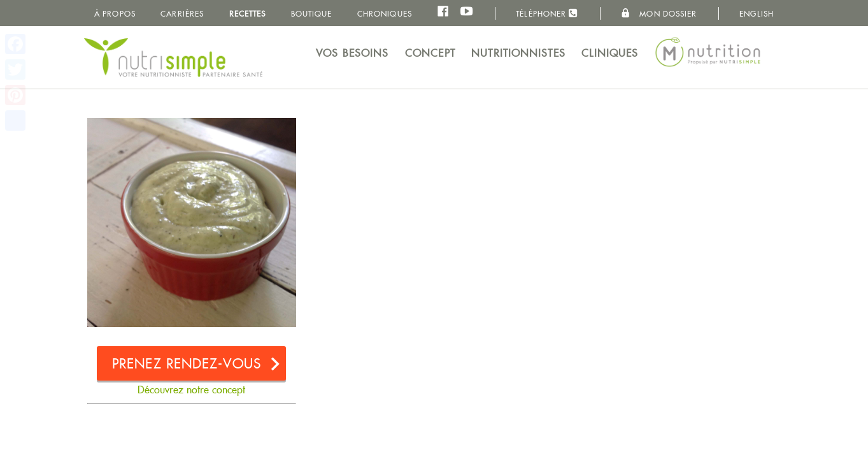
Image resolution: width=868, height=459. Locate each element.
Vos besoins (352, 53)
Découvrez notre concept (191, 390)
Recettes (248, 14)
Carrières (182, 14)
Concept (430, 53)
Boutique (312, 14)
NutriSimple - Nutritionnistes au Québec (173, 57)
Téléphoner (547, 13)
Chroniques (385, 14)
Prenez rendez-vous (187, 364)
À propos (115, 14)
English (757, 14)
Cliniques (610, 53)
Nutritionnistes (518, 53)
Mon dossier (659, 13)
